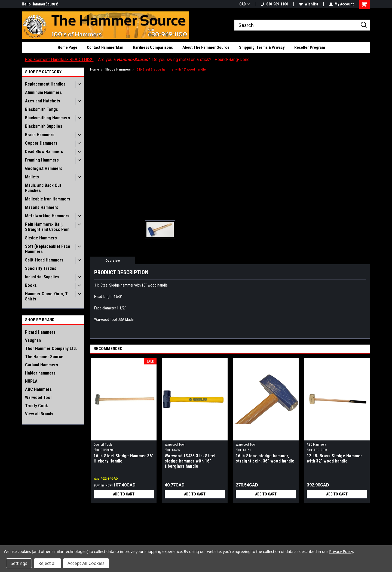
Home (95, 70)
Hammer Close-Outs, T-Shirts (47, 296)
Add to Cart (124, 494)
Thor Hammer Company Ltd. (51, 349)
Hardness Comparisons (153, 47)
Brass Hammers (40, 135)
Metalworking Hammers (47, 216)
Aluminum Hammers (43, 92)
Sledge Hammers (41, 238)
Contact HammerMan (105, 47)
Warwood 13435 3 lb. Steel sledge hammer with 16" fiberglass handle (190, 461)
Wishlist (309, 4)
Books (31, 285)
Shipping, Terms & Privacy (262, 47)
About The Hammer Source (206, 47)
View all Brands (39, 414)
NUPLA (31, 381)
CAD (244, 4)
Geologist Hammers (44, 168)
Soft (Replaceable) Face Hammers (48, 249)
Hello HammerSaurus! (40, 4)
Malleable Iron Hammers (48, 199)
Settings (19, 563)
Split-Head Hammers (44, 260)
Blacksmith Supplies (44, 126)
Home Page (68, 47)
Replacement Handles (45, 84)
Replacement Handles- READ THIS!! (59, 60)
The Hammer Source (44, 357)
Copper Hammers (41, 143)
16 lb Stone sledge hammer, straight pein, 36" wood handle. (266, 458)
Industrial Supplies (42, 277)
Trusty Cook (36, 406)
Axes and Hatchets (43, 101)
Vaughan (33, 340)
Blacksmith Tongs (42, 109)
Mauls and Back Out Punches (43, 188)
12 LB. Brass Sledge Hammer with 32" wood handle (335, 458)
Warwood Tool (38, 398)
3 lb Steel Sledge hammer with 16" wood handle (171, 70)
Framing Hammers (42, 160)
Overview (113, 261)
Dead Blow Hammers (44, 152)
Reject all (48, 563)
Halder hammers (40, 373)
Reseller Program (310, 47)
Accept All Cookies (86, 563)
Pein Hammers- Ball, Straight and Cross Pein (47, 227)
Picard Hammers (40, 332)
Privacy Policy (341, 551)
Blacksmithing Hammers (48, 118)
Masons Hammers (42, 207)
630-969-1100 (274, 4)
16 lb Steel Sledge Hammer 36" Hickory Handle (123, 458)
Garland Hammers (42, 365)
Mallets (32, 177)
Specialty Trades (41, 268)
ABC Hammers (38, 389)
